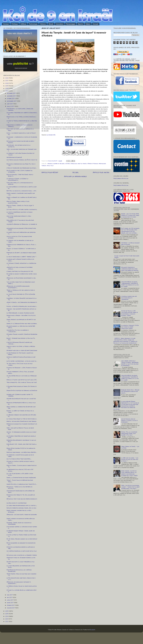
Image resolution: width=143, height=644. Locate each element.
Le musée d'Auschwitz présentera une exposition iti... (21, 233)
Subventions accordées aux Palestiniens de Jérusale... (19, 126)
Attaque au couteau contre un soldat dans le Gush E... (20, 462)
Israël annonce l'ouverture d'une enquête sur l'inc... (21, 194)
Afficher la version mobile (75, 176)
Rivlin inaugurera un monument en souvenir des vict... (21, 544)
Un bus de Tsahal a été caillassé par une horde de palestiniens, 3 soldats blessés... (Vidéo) (130, 313)
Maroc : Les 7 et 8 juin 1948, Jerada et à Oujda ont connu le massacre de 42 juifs (130, 215)
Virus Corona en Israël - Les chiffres (130, 447)
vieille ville (50, 166)
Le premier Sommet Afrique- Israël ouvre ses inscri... (21, 531)
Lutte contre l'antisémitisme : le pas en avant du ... (22, 361)
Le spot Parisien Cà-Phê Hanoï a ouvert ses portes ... (20, 354)
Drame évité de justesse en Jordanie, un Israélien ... (22, 391)
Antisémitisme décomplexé (14, 157)
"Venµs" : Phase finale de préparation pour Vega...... (20, 481)
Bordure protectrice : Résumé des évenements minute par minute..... (130, 391)
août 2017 (10, 104)
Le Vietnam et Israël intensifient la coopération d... (21, 264)
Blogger (93, 630)
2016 (7, 611)
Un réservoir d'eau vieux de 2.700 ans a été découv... (20, 470)
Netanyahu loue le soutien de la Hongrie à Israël (22, 555)
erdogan (50, 164)
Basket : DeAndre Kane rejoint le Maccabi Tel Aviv (21, 339)
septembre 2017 (12, 101)
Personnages (71, 24)
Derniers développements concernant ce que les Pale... (21, 441)
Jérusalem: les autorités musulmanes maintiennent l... (18, 287)
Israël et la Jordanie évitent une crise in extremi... (22, 323)
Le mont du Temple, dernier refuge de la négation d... (22, 121)
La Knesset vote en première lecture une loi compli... (20, 241)
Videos (88, 24)
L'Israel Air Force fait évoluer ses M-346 (20, 271)
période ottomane (93, 164)
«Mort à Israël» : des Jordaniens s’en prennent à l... (22, 303)
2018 (7, 88)
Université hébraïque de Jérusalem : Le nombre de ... (22, 225)
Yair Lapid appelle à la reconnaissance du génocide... (20, 183)
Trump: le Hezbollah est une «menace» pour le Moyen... (21, 291)
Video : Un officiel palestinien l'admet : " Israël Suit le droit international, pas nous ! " (130, 487)
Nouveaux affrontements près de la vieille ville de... (21, 403)
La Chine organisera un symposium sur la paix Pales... (21, 566)
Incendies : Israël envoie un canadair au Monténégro (19, 523)
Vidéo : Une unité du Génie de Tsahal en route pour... (20, 429)
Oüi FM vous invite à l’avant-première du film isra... (20, 562)
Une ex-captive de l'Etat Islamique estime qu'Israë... (19, 237)
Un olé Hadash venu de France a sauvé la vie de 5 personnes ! (129, 420)
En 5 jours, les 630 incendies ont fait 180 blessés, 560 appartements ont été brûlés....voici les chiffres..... (130, 231)
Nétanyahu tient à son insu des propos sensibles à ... (22, 500)
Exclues (6, 24)
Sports (80, 24)
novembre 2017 (12, 96)
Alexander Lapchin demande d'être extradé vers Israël (21, 229)
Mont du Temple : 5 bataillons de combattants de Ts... (22, 466)
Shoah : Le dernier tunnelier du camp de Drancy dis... (21, 134)
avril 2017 (10, 600)
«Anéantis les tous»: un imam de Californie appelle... (20, 268)
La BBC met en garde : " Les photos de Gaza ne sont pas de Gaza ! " (130, 459)
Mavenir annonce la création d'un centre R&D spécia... (21, 327)
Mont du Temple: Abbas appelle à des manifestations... (18, 202)
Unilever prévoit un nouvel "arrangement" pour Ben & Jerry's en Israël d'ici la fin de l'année (130, 284)
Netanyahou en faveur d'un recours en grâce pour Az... (20, 142)
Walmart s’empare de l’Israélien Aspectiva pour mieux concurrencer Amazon (130, 269)
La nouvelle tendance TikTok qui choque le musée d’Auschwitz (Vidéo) (130, 327)
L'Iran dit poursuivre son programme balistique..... (22, 168)
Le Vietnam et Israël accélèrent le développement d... (17, 179)
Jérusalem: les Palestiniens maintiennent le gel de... (21, 279)
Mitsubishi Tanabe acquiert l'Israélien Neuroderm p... (22, 335)
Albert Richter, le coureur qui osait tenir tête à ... (22, 484)
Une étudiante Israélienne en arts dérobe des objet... (21, 491)
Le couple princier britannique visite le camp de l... (22, 505)
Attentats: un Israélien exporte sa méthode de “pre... (21, 548)
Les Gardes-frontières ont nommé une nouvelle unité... (21, 437)
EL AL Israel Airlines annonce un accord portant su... (22, 540)
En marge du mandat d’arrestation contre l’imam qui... (22, 275)
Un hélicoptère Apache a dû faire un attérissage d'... (22, 376)
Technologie (33, 24)
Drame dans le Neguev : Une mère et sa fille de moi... (21, 316)
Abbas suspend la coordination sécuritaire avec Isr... (21, 407)
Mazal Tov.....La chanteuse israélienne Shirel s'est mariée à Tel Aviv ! (129, 433)
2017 (7, 91)
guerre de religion (59, 164)
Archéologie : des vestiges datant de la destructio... (18, 146)
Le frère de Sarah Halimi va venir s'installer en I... (22, 587)
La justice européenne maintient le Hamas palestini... (19, 213)
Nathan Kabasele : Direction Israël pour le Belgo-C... (20, 175)
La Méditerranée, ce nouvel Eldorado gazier (20, 313)
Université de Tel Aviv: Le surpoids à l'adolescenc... (18, 331)
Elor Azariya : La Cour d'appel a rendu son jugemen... (20, 109)
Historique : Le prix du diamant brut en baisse (130, 244)
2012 (7, 621)
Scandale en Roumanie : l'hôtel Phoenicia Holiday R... (22, 368)
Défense (23, 24)
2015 (7, 614)
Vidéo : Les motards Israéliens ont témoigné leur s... (21, 150)
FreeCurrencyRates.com (121, 178)
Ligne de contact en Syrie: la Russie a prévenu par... (21, 347)
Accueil (96, 24)
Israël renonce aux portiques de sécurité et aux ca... (21, 320)
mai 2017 (10, 597)
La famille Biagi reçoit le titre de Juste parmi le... (22, 419)
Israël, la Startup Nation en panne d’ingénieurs (21, 478)
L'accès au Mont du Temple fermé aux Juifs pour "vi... (21, 536)
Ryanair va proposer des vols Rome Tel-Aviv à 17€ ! (21, 165)
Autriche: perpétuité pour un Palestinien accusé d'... (21, 358)
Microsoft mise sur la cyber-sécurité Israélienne (22, 350)
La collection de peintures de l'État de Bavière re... (21, 295)
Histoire (43, 24)
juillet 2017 (11, 106)
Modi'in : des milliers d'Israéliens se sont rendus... (22, 421)
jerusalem (74, 164)
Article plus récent (50, 172)
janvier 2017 (11, 608)
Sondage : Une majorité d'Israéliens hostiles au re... (21, 310)
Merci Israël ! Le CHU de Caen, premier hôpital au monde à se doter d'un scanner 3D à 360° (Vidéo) (129, 473)
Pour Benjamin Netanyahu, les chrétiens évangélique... (19, 571)
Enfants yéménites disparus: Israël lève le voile (21, 508)
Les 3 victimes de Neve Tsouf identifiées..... (19, 459)
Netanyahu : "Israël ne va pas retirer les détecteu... (19, 487)
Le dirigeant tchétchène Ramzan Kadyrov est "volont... (20, 154)
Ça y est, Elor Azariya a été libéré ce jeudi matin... (20, 474)
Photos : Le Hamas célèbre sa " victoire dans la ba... (21, 249)
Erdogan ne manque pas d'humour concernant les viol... (22, 425)
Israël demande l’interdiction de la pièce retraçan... (19, 511)
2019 (7, 86)
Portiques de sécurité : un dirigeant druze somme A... (21, 253)
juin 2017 (10, 595)
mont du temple (82, 164)
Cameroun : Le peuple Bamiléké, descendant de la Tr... (22, 299)
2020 (7, 83)
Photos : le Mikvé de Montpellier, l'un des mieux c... (22, 306)
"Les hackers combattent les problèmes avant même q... (21, 283)
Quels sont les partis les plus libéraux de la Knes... (20, 130)
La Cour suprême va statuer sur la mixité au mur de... (21, 187)
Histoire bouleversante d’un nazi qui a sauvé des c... (21, 399)
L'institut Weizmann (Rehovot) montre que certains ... (19, 343)
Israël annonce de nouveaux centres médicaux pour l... (21, 519)
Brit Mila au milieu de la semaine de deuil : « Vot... (22, 191)
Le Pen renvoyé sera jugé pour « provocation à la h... (21, 579)
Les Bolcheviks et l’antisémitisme (17, 503)
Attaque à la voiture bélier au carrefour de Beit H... (22, 591)
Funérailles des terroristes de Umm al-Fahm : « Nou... (21, 245)
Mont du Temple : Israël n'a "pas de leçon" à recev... (20, 206)
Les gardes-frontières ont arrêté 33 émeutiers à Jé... (22, 113)
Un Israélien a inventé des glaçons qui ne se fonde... (20, 456)
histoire (67, 164)
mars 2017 (10, 603)
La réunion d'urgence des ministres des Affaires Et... (21, 416)
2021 (7, 81)
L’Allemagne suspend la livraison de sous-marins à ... (22, 527)
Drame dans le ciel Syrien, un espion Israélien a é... (21, 117)
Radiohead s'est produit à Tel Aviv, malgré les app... (21, 496)
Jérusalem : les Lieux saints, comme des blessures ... (22, 515)
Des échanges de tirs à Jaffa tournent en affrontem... (19, 171)
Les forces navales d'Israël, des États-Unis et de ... (22, 161)
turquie (44, 166)
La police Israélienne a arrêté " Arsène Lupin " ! (21, 257)
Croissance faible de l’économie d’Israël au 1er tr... (21, 558)
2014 (7, 616)
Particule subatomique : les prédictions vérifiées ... (22, 452)
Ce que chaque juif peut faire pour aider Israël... (127, 257)
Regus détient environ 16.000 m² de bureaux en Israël (21, 449)
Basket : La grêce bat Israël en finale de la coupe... (20, 411)
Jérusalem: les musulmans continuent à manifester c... (19, 583)
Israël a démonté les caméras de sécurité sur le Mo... (22, 198)
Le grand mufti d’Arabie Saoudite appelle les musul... (20, 260)
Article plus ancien (101, 172)
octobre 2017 (11, 98)
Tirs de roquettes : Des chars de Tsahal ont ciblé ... (22, 383)
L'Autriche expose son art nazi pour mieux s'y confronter (129, 298)
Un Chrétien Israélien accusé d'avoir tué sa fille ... (22, 552)
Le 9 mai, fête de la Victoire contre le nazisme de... (22, 209)
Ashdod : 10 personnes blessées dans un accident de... (21, 433)
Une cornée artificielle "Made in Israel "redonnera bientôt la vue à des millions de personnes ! (130, 363)
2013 (7, 619)
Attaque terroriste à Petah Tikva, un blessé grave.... (20, 372)
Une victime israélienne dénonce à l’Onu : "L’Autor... (19, 217)
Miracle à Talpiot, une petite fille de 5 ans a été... (22, 380)
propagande (102, 164)
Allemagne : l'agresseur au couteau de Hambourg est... (22, 138)
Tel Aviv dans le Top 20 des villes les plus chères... (19, 364)
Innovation (60, 24)
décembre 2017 (12, 93)
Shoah (51, 24)
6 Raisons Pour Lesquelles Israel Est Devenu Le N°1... (22, 387)
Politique (15, 24)
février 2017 (11, 605)
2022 (7, 78)
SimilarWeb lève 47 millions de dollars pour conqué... (20, 221)
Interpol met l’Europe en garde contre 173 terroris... (20, 395)
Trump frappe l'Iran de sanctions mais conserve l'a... (21, 575)
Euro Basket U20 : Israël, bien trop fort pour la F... (22, 445)
